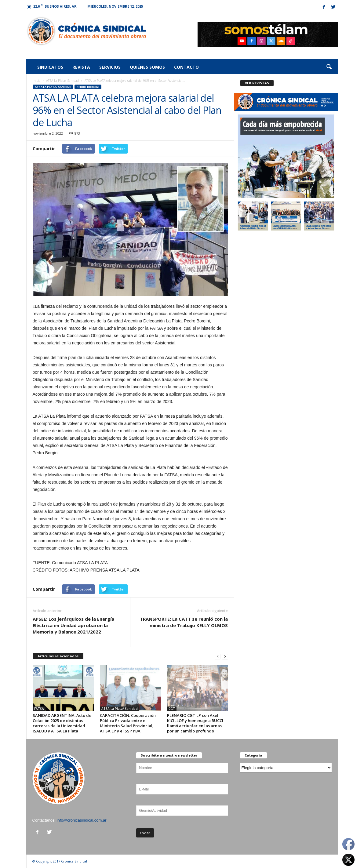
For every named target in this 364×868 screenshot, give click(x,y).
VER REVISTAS (257, 83)
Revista (81, 67)
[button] (329, 67)
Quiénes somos (147, 67)
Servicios (110, 67)
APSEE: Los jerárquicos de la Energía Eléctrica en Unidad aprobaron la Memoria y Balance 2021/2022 (73, 625)
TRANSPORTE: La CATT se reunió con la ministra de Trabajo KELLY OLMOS (184, 622)
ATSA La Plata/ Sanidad (62, 81)
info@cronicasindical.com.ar (82, 820)
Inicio (36, 81)
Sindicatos (50, 67)
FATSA (39, 709)
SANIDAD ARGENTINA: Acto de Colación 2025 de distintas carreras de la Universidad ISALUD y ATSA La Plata (62, 723)
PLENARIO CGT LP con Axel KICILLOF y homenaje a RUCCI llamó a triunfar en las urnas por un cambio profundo (195, 723)
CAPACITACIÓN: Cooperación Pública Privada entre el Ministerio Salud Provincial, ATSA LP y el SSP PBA (128, 723)
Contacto (186, 67)
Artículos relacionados (58, 656)
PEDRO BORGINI (88, 87)
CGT (172, 709)
